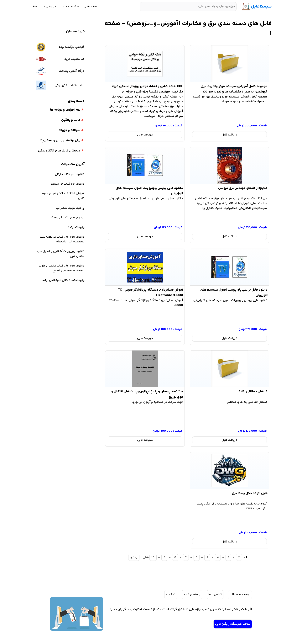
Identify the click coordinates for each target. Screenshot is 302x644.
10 (153, 557)
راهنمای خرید (192, 595)
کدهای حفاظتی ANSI (253, 392)
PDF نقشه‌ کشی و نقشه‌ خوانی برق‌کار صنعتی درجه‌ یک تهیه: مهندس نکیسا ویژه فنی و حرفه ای (147, 88)
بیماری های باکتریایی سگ (68, 218)
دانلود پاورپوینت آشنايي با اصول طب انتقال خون (61, 254)
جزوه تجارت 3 (76, 227)
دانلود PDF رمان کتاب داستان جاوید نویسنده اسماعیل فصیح (62, 268)
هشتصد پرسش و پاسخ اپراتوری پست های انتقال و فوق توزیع (147, 393)
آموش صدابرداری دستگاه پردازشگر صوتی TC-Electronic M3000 (150, 292)
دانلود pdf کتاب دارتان (70, 174)
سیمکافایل (261, 7)
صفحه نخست (70, 7)
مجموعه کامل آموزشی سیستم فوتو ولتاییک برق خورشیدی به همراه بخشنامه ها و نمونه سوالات (234, 88)
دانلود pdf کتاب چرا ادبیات (68, 184)
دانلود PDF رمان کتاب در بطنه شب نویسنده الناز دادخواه (62, 239)
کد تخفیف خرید (60, 59)
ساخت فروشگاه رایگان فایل (233, 624)
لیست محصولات (240, 595)
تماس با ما (215, 595)
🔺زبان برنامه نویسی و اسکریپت (62, 140)
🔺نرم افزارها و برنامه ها (67, 110)
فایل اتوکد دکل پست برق (250, 493)
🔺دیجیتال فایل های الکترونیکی (61, 151)
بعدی (134, 557)
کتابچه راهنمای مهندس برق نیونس (243, 188)
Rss (35, 7)
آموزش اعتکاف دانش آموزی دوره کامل (63, 196)
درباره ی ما (49, 7)
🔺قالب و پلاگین (73, 120)
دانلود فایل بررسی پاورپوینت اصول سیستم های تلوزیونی (149, 190)
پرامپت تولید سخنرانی (70, 208)
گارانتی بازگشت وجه (60, 47)
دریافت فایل (230, 135)
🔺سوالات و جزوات (72, 130)
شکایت (171, 595)
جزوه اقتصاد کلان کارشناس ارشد (63, 280)
